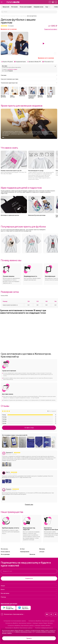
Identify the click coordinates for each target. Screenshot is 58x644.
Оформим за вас (39, 7)
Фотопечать (4, 549)
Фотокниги (14, 7)
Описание (29, 75)
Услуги (29, 586)
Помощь (29, 597)
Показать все (29, 504)
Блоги (29, 589)
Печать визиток (5, 552)
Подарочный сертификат (51, 29)
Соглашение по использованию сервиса (15, 621)
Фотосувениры (5, 554)
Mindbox (10, 633)
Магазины (42, 549)
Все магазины (29, 593)
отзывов (11, 26)
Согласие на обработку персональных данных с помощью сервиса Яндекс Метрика (29, 623)
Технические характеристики (29, 83)
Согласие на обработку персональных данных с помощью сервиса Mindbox (29, 626)
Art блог (22, 549)
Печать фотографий (26, 7)
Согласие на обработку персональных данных (41, 621)
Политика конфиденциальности (44, 628)
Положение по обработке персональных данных (19, 628)
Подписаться (29, 578)
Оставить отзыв (29, 428)
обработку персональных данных (24, 632)
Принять (29, 638)
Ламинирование (25, 552)
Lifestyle (42, 552)
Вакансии (32, 554)
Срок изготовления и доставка (29, 79)
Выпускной (6, 7)
